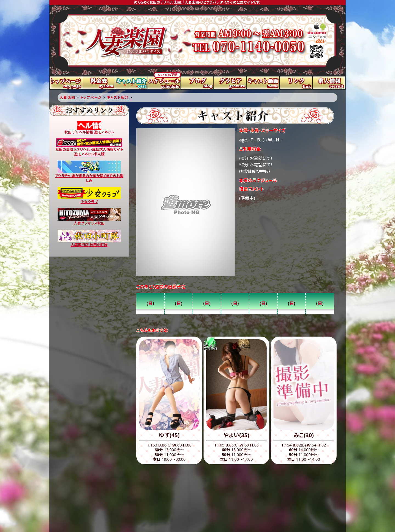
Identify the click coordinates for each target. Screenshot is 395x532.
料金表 (99, 83)
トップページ (66, 83)
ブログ (198, 83)
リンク (296, 83)
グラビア (230, 83)
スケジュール (165, 83)
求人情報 (329, 83)
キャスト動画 (263, 83)
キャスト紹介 (132, 83)
